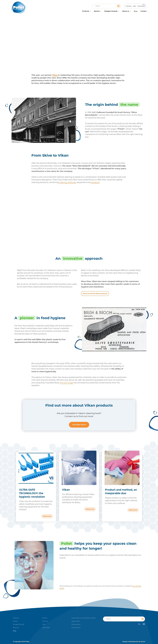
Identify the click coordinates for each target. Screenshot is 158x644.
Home (65, 41)
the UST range (67, 383)
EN (143, 2)
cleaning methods (68, 182)
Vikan (55, 75)
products (95, 182)
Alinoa (143, 641)
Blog (72, 41)
